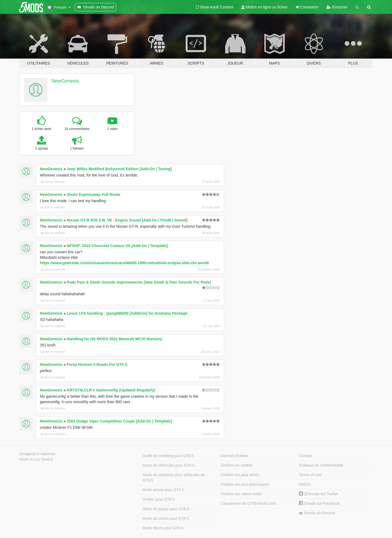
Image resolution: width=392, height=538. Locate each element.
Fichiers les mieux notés (241, 494)
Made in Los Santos (36, 459)
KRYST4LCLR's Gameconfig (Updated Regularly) (111, 390)
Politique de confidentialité (321, 465)
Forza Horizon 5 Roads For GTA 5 (97, 364)
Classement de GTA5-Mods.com (248, 503)
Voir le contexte (53, 182)
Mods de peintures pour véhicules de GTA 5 (174, 478)
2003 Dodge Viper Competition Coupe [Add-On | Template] (119, 421)
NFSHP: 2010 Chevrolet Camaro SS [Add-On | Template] (117, 246)
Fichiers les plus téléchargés (245, 484)
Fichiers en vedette (237, 465)
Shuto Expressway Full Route (94, 194)
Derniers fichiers (235, 456)
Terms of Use (310, 475)
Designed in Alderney (37, 454)
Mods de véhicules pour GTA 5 (169, 465)
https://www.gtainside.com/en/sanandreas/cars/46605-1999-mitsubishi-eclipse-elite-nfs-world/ (125, 263)
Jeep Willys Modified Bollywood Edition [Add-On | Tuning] (119, 169)
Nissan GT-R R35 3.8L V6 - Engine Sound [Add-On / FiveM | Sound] (127, 220)
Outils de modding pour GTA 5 (168, 456)
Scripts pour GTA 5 (159, 499)
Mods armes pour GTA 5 (163, 490)
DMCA (304, 484)
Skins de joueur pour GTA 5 (166, 509)
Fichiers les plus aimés (240, 475)
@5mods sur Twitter (318, 494)
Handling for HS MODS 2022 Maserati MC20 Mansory (114, 339)
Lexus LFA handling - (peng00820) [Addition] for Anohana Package (127, 313)
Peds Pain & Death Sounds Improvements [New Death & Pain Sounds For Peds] (139, 282)
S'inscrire (337, 7)
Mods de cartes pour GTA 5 (166, 518)
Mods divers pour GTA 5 (163, 528)
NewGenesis (65, 81)
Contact (305, 456)
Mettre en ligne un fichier (264, 7)
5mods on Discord (317, 513)
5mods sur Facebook (319, 503)
